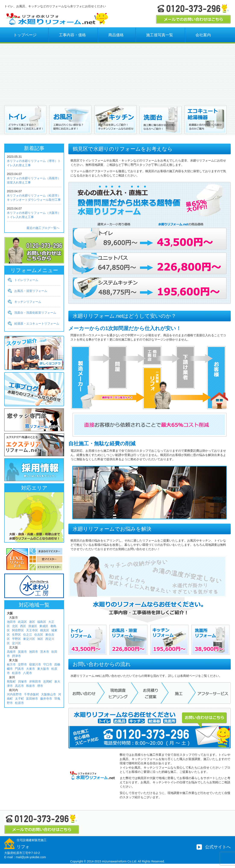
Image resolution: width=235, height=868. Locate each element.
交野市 (22, 664)
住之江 (28, 635)
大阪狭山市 (48, 694)
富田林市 (32, 699)
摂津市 (16, 656)
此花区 (22, 622)
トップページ (25, 35)
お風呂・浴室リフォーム (31, 291)
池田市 (11, 622)
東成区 (44, 626)
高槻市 (11, 652)
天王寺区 (32, 630)
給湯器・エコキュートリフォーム (37, 323)
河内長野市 (14, 694)
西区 (23, 626)
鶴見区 (45, 630)
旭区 (40, 639)
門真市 (19, 669)
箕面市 (22, 652)
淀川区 (16, 643)
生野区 (16, 635)
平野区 (16, 639)
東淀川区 (29, 639)
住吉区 (39, 635)
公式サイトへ (218, 847)
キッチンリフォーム (28, 302)
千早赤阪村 (31, 694)
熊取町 (11, 682)
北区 (15, 626)
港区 (32, 622)
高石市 (19, 686)
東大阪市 (43, 669)
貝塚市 (22, 682)
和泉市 (31, 686)
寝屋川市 (35, 664)
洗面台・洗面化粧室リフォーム (35, 313)
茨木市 (45, 652)
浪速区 (33, 626)
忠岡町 (48, 682)
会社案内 (203, 35)
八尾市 (28, 673)
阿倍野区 (18, 630)
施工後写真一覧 (160, 35)
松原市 (16, 673)
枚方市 (11, 664)
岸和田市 (35, 682)
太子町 (19, 699)
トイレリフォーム (26, 280)
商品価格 (116, 35)
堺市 (40, 686)
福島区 (42, 622)
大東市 (31, 669)
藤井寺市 (46, 699)
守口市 (48, 664)
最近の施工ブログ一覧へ (43, 228)
